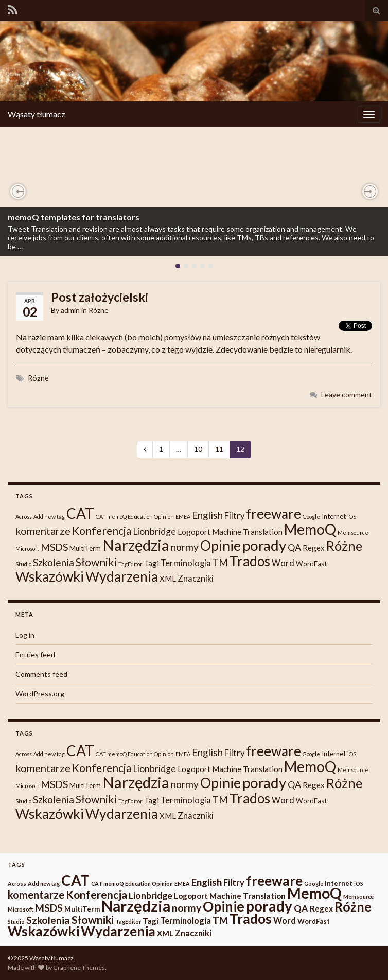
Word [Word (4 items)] (283, 563)
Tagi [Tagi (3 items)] (152, 563)
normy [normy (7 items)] (185, 547)
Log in (25, 635)
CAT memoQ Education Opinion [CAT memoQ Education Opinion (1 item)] (135, 517)
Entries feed (35, 654)
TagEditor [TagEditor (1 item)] (130, 564)
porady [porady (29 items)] (264, 545)
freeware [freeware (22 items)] (274, 514)
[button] (18, 191)
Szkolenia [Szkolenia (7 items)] (54, 562)
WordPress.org (40, 694)
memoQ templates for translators (74, 217)
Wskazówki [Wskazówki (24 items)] (50, 576)
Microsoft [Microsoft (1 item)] (27, 548)
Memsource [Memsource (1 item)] (353, 532)
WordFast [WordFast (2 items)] (311, 564)
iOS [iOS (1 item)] (352, 517)
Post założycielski (100, 297)
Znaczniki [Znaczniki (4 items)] (196, 579)
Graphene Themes (79, 967)
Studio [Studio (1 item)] (23, 564)
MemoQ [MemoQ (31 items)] (310, 529)
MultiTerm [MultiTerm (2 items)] (85, 548)
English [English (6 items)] (207, 515)
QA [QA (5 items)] (294, 547)
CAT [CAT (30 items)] (80, 513)
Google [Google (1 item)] (311, 517)
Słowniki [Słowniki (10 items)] (96, 562)
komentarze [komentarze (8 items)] (43, 531)
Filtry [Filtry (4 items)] (234, 516)
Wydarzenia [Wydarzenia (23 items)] (122, 576)
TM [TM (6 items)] (220, 563)
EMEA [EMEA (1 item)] (183, 517)
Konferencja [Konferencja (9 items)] (102, 530)
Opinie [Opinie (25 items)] (221, 545)
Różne (99, 310)
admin (70, 310)
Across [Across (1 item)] (24, 517)
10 (198, 449)
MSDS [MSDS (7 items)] (54, 547)
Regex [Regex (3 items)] (314, 548)
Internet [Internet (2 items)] (334, 516)
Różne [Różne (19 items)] (344, 546)
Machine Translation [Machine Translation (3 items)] (247, 532)
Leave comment (347, 395)
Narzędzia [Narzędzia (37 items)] (136, 545)
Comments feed (41, 674)
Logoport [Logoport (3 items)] (194, 532)
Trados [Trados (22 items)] (250, 561)
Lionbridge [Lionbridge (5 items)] (154, 531)
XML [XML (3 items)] (168, 579)
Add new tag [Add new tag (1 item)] (49, 517)
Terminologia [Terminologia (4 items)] (186, 563)
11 (219, 449)
